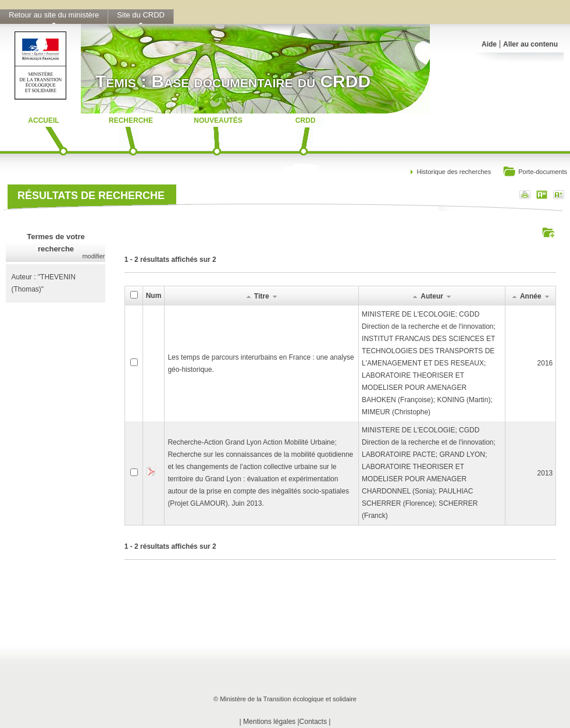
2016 (545, 363)
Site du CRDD (141, 15)
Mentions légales (269, 722)
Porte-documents (535, 173)
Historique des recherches (454, 172)
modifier (93, 256)
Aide (489, 44)
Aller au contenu (530, 44)
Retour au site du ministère (54, 15)
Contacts (313, 722)
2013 (545, 473)
